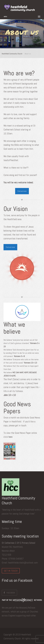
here (11, 437)
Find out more (22, 191)
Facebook (9, 593)
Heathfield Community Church (12, 54)
